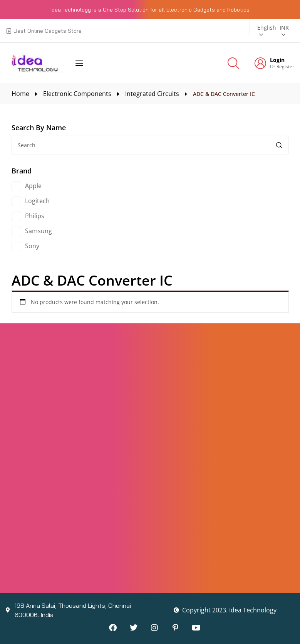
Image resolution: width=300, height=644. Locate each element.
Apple (33, 186)
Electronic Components (77, 94)
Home (20, 94)
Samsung (39, 231)
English (267, 28)
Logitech (37, 201)
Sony (32, 246)
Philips (35, 216)
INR (284, 28)
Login (277, 60)
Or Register (282, 66)
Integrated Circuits (152, 94)
